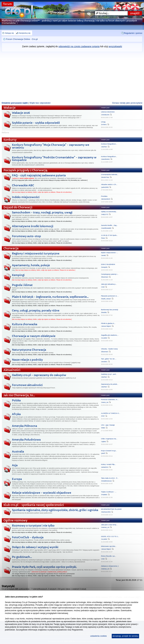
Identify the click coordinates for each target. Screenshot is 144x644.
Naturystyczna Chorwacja (29, 350)
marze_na (105, 402)
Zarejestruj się (25, 33)
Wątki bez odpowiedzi (40, 103)
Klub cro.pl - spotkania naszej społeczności (34, 505)
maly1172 (105, 214)
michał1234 (105, 115)
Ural (103, 287)
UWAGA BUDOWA (108, 112)
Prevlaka (104, 196)
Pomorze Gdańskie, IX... (110, 399)
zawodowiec (106, 159)
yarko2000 (105, 187)
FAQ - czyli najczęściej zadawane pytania (39, 175)
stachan (104, 147)
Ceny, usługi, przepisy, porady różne (36, 310)
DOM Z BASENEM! (108, 264)
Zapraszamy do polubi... (110, 384)
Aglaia (104, 442)
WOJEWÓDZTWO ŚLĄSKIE (111, 509)
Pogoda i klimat (22, 285)
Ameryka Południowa (26, 440)
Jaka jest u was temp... (109, 525)
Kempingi (18, 275)
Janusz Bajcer (106, 326)
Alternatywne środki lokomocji (33, 226)
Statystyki (8, 586)
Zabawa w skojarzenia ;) (110, 566)
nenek (104, 255)
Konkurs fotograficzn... (109, 144)
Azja (15, 465)
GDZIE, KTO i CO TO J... (110, 536)
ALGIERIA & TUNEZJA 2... (111, 413)
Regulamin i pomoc (133, 33)
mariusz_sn (105, 527)
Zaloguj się (9, 33)
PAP (103, 416)
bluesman (105, 277)
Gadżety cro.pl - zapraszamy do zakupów (39, 375)
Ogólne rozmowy (15, 521)
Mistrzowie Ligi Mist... (109, 546)
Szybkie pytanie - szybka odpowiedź (36, 123)
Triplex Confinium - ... (109, 492)
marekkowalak (106, 228)
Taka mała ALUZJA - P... (110, 478)
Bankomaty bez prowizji (110, 310)
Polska (16, 400)
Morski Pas (105, 177)
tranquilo (104, 267)
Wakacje (10, 108)
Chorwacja (11, 248)
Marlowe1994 (106, 512)
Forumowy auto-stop (26, 236)
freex (103, 238)
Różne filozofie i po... (109, 556)
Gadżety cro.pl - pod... (109, 374)
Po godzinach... (22, 557)
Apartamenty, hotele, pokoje (31, 265)
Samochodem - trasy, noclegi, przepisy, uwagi (42, 212)
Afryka (16, 414)
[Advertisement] (72, 76)
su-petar (104, 338)
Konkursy (10, 140)
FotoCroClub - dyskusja (28, 537)
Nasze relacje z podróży (27, 360)
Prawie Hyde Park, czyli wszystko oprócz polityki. (44, 567)
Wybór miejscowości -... (110, 253)
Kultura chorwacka (25, 324)
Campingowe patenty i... (110, 274)
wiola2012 (105, 467)
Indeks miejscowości (26, 197)
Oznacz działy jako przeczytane (127, 103)
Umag (103, 122)
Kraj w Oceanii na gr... (109, 451)
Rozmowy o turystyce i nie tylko (33, 526)
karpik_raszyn (106, 299)
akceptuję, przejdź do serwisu (125, 636)
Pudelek (104, 495)
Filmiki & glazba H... (108, 323)
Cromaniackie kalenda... (110, 174)
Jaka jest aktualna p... (109, 284)
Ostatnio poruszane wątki (15, 103)
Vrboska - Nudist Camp (109, 349)
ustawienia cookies (99, 636)
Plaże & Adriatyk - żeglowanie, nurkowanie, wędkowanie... (50, 297)
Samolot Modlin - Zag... (109, 225)
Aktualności (12, 370)
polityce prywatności (58, 630)
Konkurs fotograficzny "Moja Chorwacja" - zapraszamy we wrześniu (51, 146)
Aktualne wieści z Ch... (109, 184)
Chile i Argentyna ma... (109, 439)
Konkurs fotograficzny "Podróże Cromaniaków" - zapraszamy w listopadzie (54, 159)
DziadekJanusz (107, 481)
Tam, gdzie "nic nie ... (109, 359)
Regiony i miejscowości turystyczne (36, 253)
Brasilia (104, 312)
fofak (103, 428)
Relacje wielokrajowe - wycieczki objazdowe (42, 493)
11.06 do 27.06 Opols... (110, 235)
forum (8, 4)
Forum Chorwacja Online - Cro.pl (22, 39)
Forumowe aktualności (27, 385)
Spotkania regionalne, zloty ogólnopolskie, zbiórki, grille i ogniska (55, 510)
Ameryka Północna (24, 426)
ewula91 (104, 362)
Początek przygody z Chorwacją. (26, 170)
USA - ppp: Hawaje (108, 425)
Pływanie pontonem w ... (110, 296)
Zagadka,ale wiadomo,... (110, 335)
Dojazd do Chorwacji (18, 207)
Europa (17, 479)
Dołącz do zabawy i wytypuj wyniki (35, 547)
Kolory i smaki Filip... (109, 464)
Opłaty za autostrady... (109, 212)
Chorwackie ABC (23, 185)
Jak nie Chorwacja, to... (19, 395)
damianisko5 (106, 199)
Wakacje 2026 (21, 113)
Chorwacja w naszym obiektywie (34, 336)
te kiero (104, 125)
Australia (18, 452)
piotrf (103, 453)
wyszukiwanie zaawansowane (107, 17)
